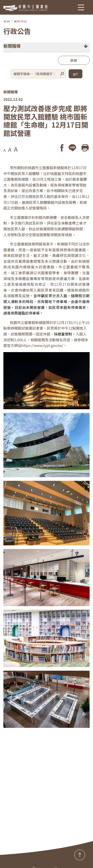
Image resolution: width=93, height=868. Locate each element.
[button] (81, 7)
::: (1, 858)
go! (76, 74)
